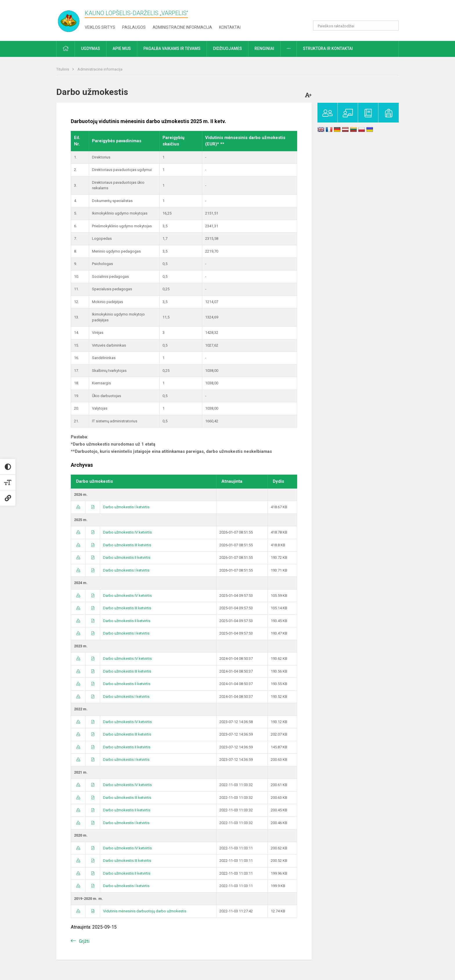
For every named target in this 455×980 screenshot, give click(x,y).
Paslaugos (134, 27)
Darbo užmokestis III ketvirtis (127, 545)
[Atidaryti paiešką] (392, 26)
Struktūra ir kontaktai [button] (328, 48)
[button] (359, 12)
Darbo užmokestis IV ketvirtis (127, 532)
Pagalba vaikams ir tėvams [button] (172, 48)
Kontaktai (230, 27)
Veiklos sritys (100, 27)
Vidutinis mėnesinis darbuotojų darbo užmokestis (145, 911)
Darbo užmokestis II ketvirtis (127, 557)
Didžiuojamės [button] (228, 48)
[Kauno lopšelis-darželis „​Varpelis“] (72, 19)
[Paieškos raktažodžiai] (356, 26)
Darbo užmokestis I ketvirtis (126, 507)
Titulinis (63, 69)
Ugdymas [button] (91, 48)
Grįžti (84, 941)
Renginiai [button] (264, 48)
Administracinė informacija (182, 27)
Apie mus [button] (122, 48)
